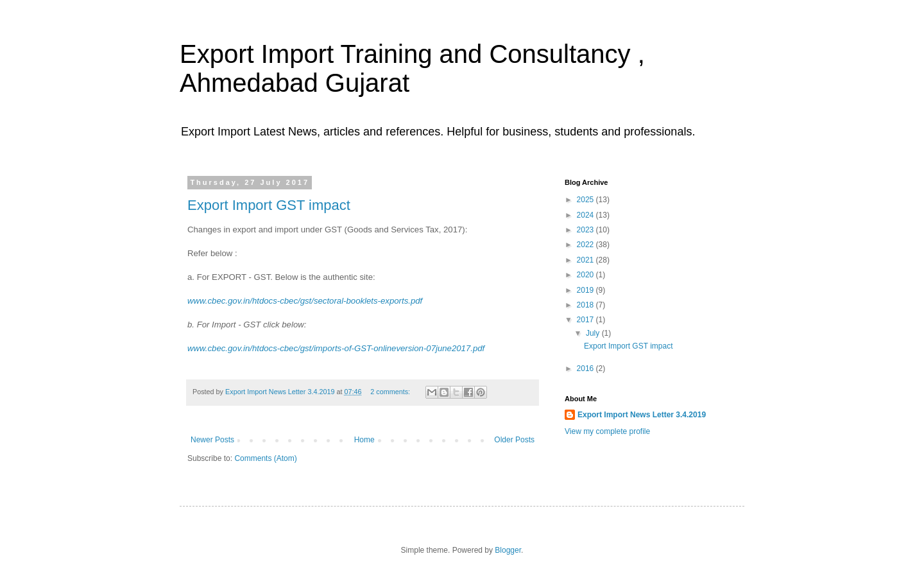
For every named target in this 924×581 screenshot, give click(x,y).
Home (364, 440)
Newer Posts (212, 440)
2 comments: (391, 392)
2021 (586, 260)
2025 (586, 200)
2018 (586, 305)
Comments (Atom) (265, 458)
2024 (586, 215)
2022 (586, 245)
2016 (586, 369)
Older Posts (514, 440)
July (594, 333)
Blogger (508, 550)
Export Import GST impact (269, 205)
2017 (586, 320)
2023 (586, 230)
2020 (586, 275)
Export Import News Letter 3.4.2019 (642, 415)
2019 (586, 290)
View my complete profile (607, 431)
